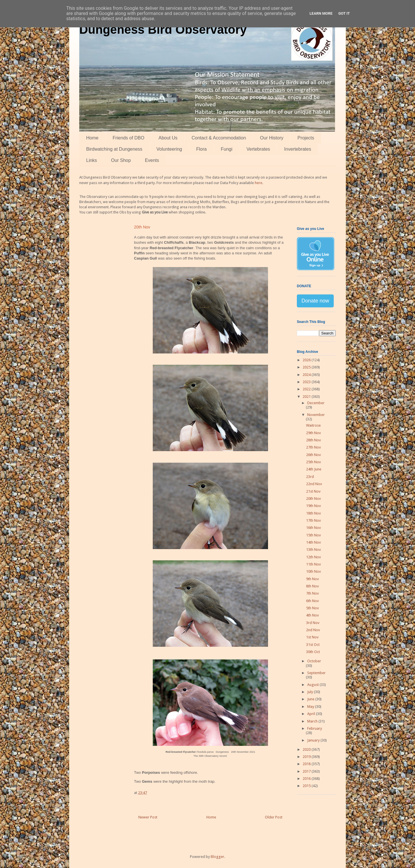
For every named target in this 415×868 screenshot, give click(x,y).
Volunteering (169, 149)
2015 (307, 786)
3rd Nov (313, 623)
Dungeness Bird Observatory (163, 30)
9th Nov (312, 579)
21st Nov (313, 491)
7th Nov (312, 593)
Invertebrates (298, 149)
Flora (201, 149)
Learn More (321, 13)
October (314, 661)
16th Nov (313, 528)
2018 (307, 764)
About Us (168, 138)
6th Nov (312, 601)
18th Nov (313, 513)
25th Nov (313, 462)
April (312, 714)
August (313, 685)
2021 (307, 397)
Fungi (227, 149)
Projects (306, 138)
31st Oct (313, 645)
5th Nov (312, 608)
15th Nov (313, 535)
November (316, 415)
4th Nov (312, 615)
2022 (307, 389)
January (314, 740)
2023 (307, 382)
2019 (307, 757)
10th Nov (313, 571)
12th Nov (313, 557)
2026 (307, 360)
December (316, 403)
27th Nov (313, 447)
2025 (307, 367)
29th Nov (313, 433)
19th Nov (313, 506)
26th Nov (313, 455)
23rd (310, 477)
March (313, 721)
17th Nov (313, 520)
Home (92, 138)
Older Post (274, 817)
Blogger (217, 857)
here (259, 183)
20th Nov (313, 499)
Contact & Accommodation (219, 138)
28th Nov (313, 440)
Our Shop (121, 160)
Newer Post (148, 817)
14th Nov (313, 542)
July (311, 692)
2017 (307, 771)
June (311, 699)
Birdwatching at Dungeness (114, 149)
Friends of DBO (129, 138)
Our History (272, 138)
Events (152, 160)
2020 (307, 749)
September (316, 673)
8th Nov (312, 586)
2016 (307, 779)
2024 (307, 375)
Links (92, 160)
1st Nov (312, 637)
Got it (344, 13)
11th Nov (313, 564)
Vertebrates (258, 149)
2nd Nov (313, 630)
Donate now (315, 301)
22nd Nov (314, 484)
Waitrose (313, 425)
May (311, 707)
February (315, 728)
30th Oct (313, 652)
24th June (314, 469)
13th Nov (313, 550)
